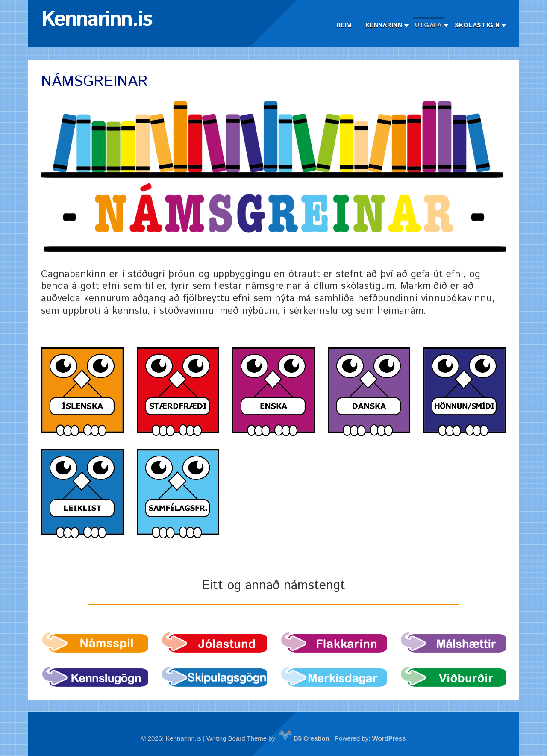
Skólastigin (477, 25)
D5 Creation (304, 738)
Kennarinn (384, 25)
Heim (344, 25)
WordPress (389, 738)
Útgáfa (428, 25)
